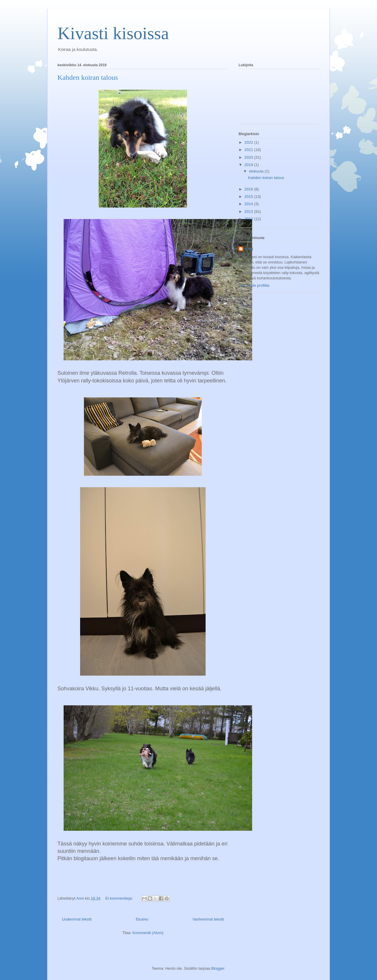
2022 (249, 142)
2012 (249, 219)
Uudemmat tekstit (77, 919)
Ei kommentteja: (120, 898)
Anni (249, 249)
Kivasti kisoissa (113, 33)
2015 (249, 197)
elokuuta (257, 171)
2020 (249, 157)
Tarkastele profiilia (254, 285)
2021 (249, 150)
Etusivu (142, 919)
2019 (249, 165)
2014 (249, 204)
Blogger (218, 968)
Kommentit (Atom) (148, 933)
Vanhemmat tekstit (208, 919)
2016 (249, 189)
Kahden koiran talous (88, 77)
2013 (249, 212)
